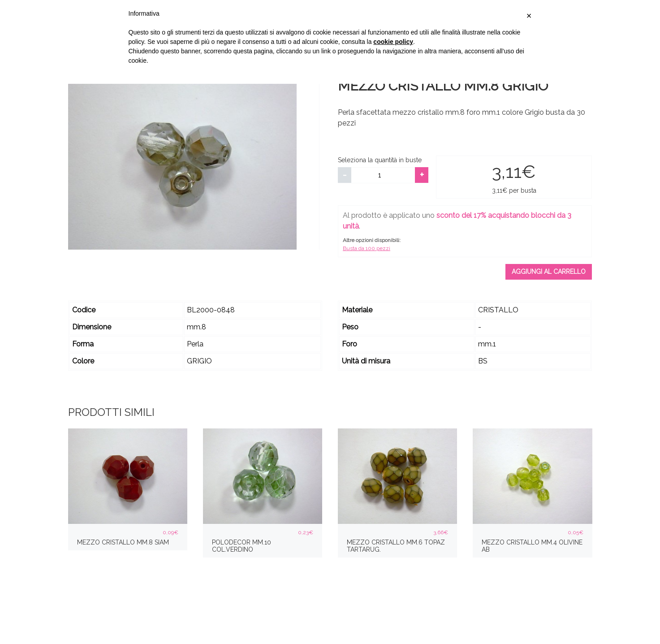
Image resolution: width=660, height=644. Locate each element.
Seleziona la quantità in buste (380, 160)
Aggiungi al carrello (549, 272)
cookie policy (393, 42)
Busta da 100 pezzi (367, 248)
